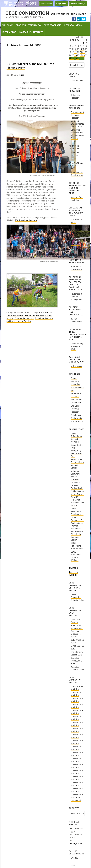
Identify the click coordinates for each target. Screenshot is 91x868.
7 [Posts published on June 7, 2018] (81, 46)
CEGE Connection (27, 13)
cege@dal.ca (76, 844)
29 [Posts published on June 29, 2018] (83, 55)
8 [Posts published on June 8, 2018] (83, 46)
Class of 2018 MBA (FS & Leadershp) (77, 798)
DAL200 (40, 315)
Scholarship (76, 415)
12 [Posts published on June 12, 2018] (76, 49)
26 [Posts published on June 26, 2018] (75, 55)
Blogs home (61, 4)
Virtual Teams (77, 422)
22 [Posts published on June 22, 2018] (83, 52)
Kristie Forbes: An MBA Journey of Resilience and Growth (77, 500)
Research (75, 412)
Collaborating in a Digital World (77, 346)
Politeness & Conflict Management (77, 297)
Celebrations (30, 315)
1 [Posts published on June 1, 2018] (83, 43)
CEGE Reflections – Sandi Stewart (77, 511)
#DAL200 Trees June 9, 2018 (77, 661)
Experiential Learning (24, 318)
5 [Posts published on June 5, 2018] (75, 46)
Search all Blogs (78, 4)
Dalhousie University (14, 3)
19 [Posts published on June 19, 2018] (75, 52)
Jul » (78, 58)
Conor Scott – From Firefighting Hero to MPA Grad (77, 451)
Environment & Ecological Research (77, 115)
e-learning (75, 384)
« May (71, 58)
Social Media (77, 418)
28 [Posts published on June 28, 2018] (81, 55)
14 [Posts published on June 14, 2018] (81, 49)
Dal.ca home (46, 4)
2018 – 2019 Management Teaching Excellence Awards (77, 631)
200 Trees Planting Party (26, 220)
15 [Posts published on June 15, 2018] (83, 49)
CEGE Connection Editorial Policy (77, 597)
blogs (31, 3)
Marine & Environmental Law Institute (77, 124)
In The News (76, 366)
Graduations (76, 399)
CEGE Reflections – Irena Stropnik (77, 546)
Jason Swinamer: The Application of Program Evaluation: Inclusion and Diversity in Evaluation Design (77, 529)
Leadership (76, 403)
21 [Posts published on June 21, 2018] (81, 52)
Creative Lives (77, 81)
